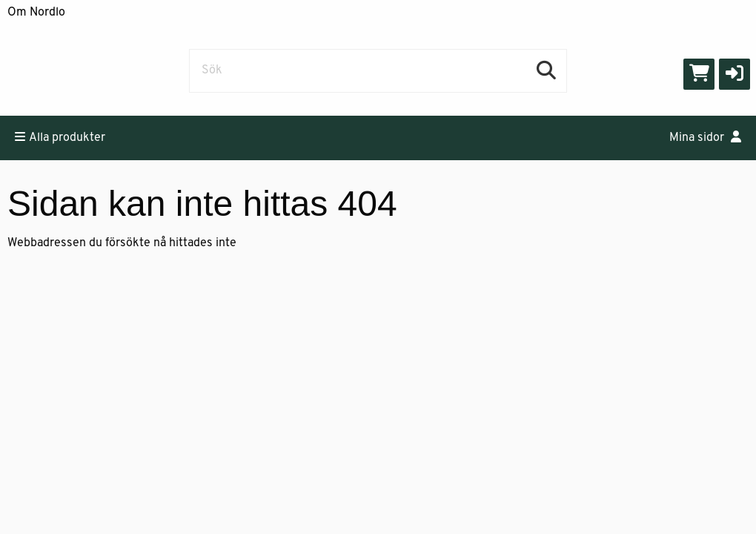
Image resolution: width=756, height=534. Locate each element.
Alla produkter (60, 137)
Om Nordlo (36, 13)
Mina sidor (705, 137)
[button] (735, 74)
